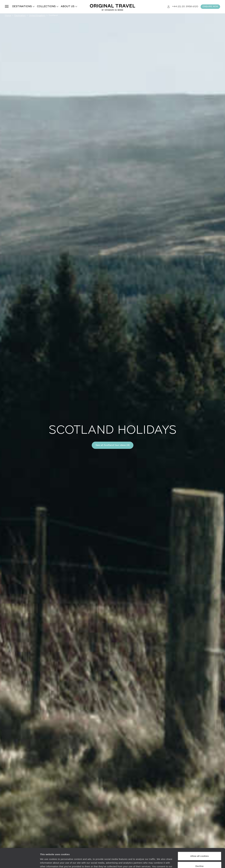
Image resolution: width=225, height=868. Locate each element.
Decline (199, 849)
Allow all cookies (200, 839)
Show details (47, 862)
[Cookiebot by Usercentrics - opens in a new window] (20, 862)
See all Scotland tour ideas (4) (113, 445)
